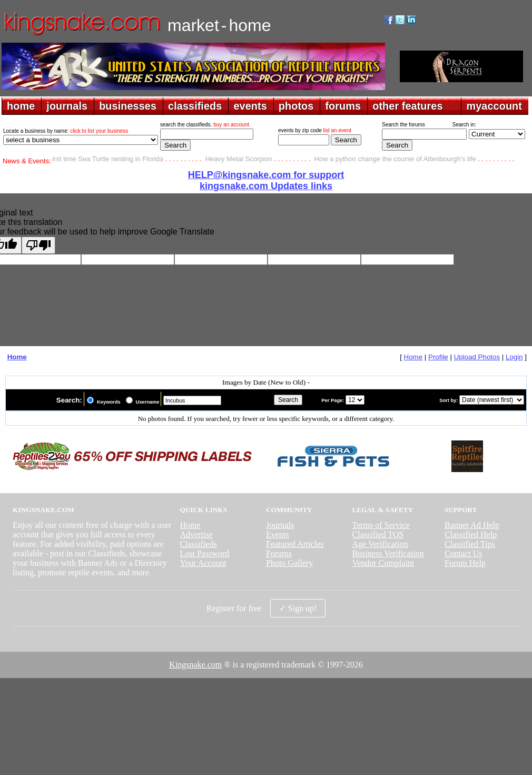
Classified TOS (378, 534)
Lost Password (204, 553)
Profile (438, 357)
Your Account (203, 563)
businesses (128, 106)
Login (514, 357)
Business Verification (388, 553)
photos (296, 106)
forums (343, 106)
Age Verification (380, 544)
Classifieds (198, 544)
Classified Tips (470, 544)
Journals (280, 525)
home (21, 106)
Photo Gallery (289, 563)
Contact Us (464, 553)
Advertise (196, 534)
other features (407, 106)
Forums (279, 553)
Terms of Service (381, 525)
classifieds (195, 106)
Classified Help (471, 534)
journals (67, 106)
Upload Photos (477, 357)
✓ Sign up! (298, 608)
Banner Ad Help (472, 525)
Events (278, 534)
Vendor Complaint (383, 563)
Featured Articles (295, 544)
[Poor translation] (38, 245)
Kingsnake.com (195, 665)
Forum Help (465, 563)
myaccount (494, 106)
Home (17, 357)
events (250, 106)
